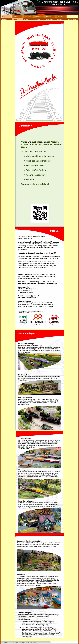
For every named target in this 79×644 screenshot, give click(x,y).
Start (4, 17)
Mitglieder (38, 19)
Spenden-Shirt (72, 19)
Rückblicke (60, 17)
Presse (26, 19)
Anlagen (48, 17)
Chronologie (49, 19)
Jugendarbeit (28, 17)
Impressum (5, 19)
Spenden (60, 19)
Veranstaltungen (40, 17)
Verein (15, 19)
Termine (15, 17)
